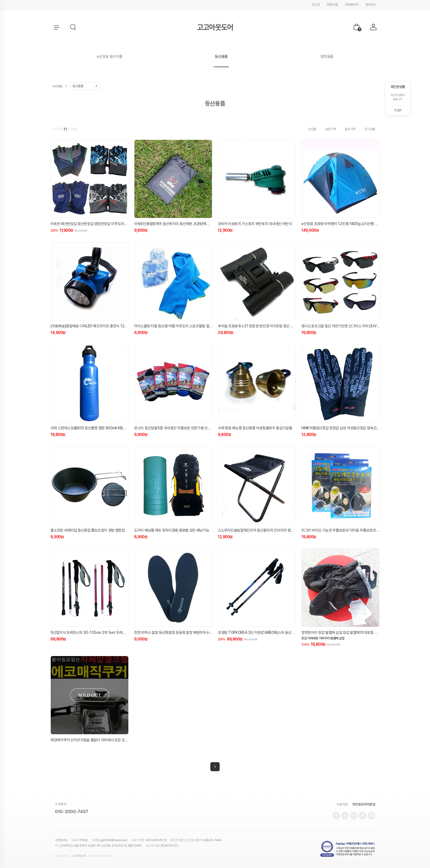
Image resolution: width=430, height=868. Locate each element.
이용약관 (342, 805)
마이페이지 (352, 5)
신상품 (312, 129)
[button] (73, 27)
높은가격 (350, 129)
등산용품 (221, 56)
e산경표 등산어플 (109, 56)
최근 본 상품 (398, 87)
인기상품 (370, 129)
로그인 (316, 5)
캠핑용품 (327, 56)
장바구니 (371, 5)
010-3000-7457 (72, 812)
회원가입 (332, 5)
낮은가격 (331, 129)
